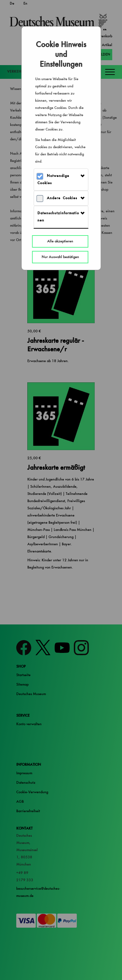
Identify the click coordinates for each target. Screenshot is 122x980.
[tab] (61, 180)
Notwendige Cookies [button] (53, 179)
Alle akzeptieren (60, 241)
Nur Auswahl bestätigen (60, 257)
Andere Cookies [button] (62, 198)
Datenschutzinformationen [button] (58, 217)
